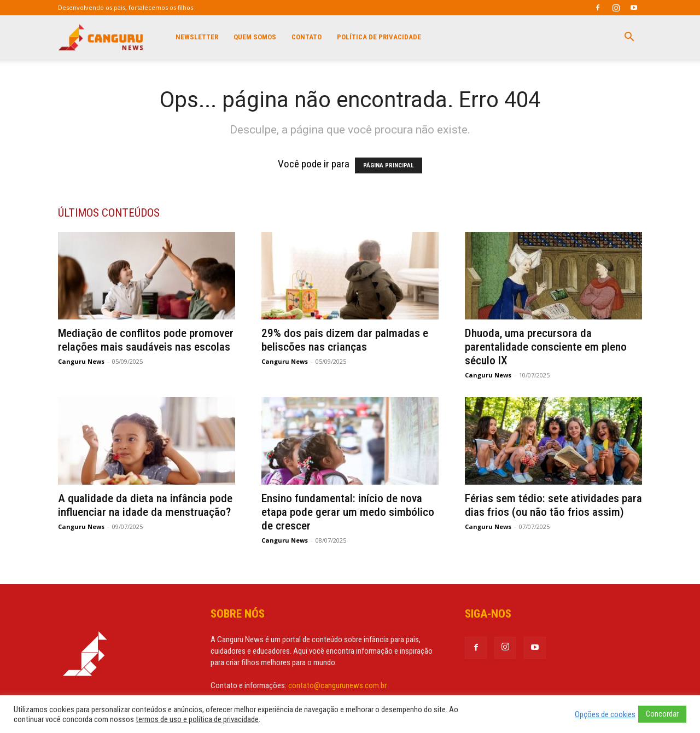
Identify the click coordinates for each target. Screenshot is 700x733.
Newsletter (197, 37)
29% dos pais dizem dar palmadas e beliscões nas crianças (345, 340)
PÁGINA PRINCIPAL (389, 165)
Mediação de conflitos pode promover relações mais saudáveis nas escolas (146, 340)
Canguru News (81, 361)
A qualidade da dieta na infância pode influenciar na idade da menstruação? (146, 505)
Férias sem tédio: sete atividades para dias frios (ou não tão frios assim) (553, 505)
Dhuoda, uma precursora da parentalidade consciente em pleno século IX (546, 347)
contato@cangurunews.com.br (337, 685)
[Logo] (101, 37)
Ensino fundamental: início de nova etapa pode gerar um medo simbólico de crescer (348, 512)
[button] (629, 37)
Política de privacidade (379, 37)
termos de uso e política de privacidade (197, 719)
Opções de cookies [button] (605, 714)
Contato (307, 37)
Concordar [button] (662, 714)
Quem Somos (255, 37)
